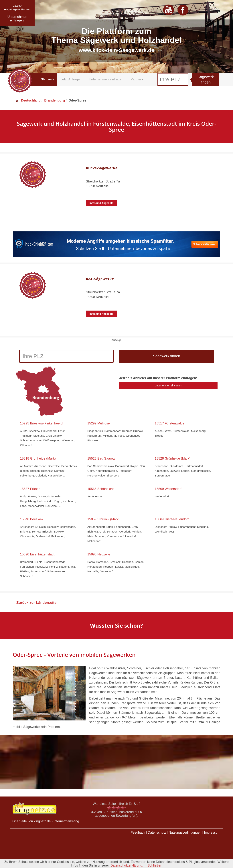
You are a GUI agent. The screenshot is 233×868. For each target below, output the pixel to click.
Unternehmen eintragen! (168, 386)
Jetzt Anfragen (71, 79)
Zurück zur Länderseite (36, 603)
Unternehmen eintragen (106, 79)
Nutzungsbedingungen (185, 833)
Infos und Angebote (101, 203)
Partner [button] (137, 79)
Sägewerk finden (206, 80)
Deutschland (28, 100)
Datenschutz (157, 833)
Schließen (155, 865)
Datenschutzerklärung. (127, 865)
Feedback (138, 833)
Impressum (212, 833)
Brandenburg (55, 100)
